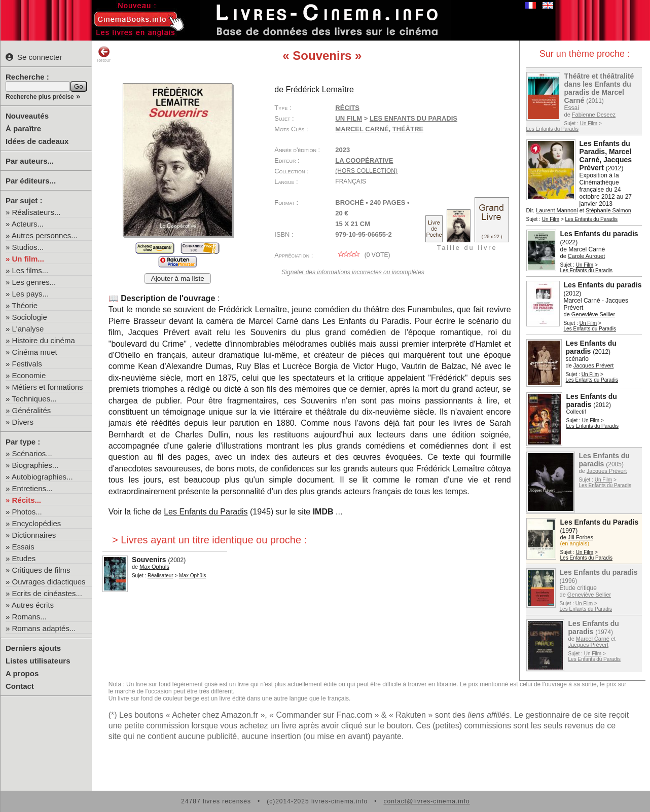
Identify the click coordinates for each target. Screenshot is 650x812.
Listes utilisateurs (38, 661)
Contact (20, 686)
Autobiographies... (42, 477)
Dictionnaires (34, 535)
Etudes (24, 558)
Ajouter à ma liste (178, 279)
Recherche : (27, 77)
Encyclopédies (37, 523)
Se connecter (34, 57)
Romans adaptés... (44, 628)
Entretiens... (32, 488)
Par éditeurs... (31, 181)
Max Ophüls (154, 567)
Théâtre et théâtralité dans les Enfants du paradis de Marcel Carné (599, 88)
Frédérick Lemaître (320, 89)
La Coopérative (364, 160)
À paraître (23, 128)
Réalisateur (160, 576)
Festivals (27, 364)
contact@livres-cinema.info (426, 801)
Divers (23, 422)
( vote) (363, 255)
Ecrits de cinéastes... (47, 593)
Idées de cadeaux (37, 141)
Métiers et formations (48, 387)
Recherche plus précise (40, 97)
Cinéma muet (35, 352)
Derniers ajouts (33, 648)
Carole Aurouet (586, 256)
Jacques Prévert (593, 365)
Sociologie (30, 317)
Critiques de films (41, 570)
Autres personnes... (45, 235)
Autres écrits (33, 605)
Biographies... (35, 465)
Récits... (27, 500)
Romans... (29, 617)
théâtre (408, 129)
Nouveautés (27, 116)
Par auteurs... (30, 161)
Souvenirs (149, 560)
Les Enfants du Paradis (552, 129)
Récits (347, 108)
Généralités (32, 410)
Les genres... (34, 282)
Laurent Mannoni (557, 210)
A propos (22, 673)
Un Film (589, 123)
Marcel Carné (593, 639)
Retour (104, 54)
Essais (23, 547)
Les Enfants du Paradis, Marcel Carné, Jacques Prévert (606, 156)
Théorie (25, 305)
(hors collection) (366, 171)
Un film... (28, 259)
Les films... (30, 270)
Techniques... (34, 399)
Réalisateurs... (37, 212)
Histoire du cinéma (44, 340)
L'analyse (28, 329)
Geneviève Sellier (593, 314)
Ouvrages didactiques (49, 582)
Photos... (27, 512)
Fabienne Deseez (594, 115)
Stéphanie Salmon (608, 210)
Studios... (28, 247)
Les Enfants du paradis (599, 234)
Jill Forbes (581, 537)
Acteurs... (28, 224)
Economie (29, 375)
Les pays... (31, 294)
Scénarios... (32, 453)
